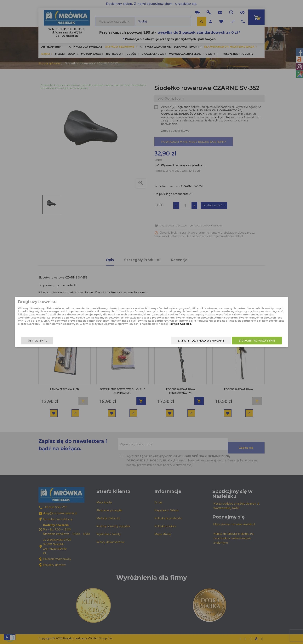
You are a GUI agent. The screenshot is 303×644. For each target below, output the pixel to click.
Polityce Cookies (148, 330)
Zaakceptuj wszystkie (215, 344)
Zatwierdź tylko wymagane (159, 344)
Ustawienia (79, 344)
